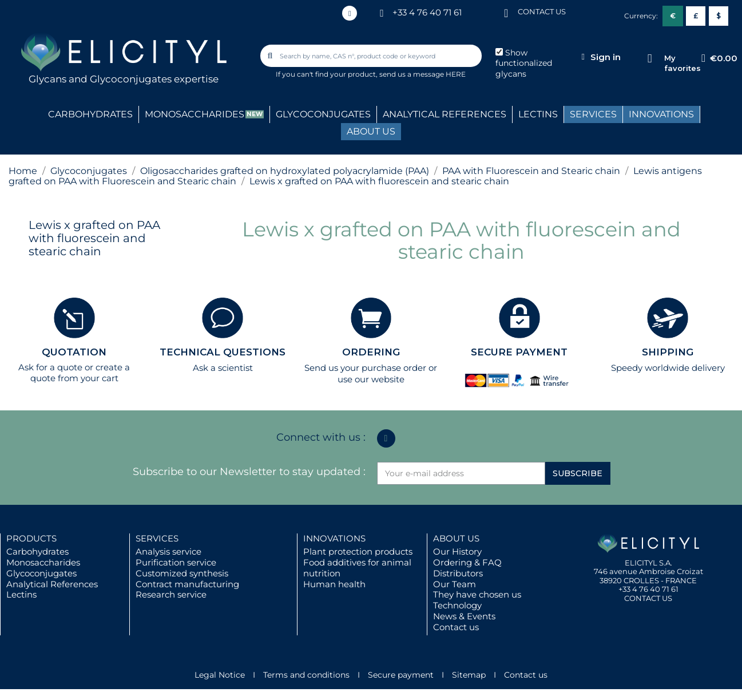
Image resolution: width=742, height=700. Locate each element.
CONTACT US (542, 11)
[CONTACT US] (506, 12)
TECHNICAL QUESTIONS (223, 352)
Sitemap (469, 675)
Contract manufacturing (187, 584)
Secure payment (401, 675)
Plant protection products (358, 551)
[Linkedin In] (350, 13)
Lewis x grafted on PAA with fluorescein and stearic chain (94, 238)
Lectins (21, 594)
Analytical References (52, 584)
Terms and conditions (306, 675)
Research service (171, 594)
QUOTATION (74, 352)
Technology (457, 605)
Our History (457, 551)
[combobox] (372, 56)
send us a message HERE (422, 74)
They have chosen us (477, 594)
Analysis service (168, 551)
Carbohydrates (37, 551)
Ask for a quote (50, 367)
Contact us (456, 627)
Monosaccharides (43, 562)
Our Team (455, 584)
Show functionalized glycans (524, 64)
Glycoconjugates (41, 573)
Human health (334, 584)
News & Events (464, 616)
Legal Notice (220, 675)
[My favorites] (650, 59)
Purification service (176, 562)
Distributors (458, 573)
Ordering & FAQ (467, 562)
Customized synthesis (182, 573)
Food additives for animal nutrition (357, 568)
